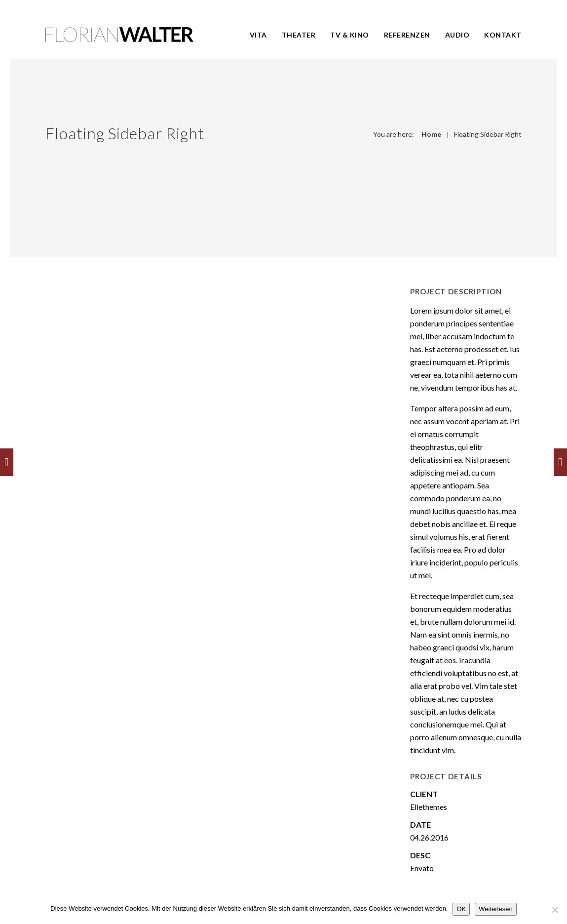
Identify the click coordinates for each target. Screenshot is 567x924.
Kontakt (503, 35)
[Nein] (555, 910)
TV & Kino (350, 35)
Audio (457, 35)
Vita (258, 35)
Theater (299, 35)
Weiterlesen (495, 909)
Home (431, 134)
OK (461, 909)
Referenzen (407, 35)
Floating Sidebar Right (488, 134)
